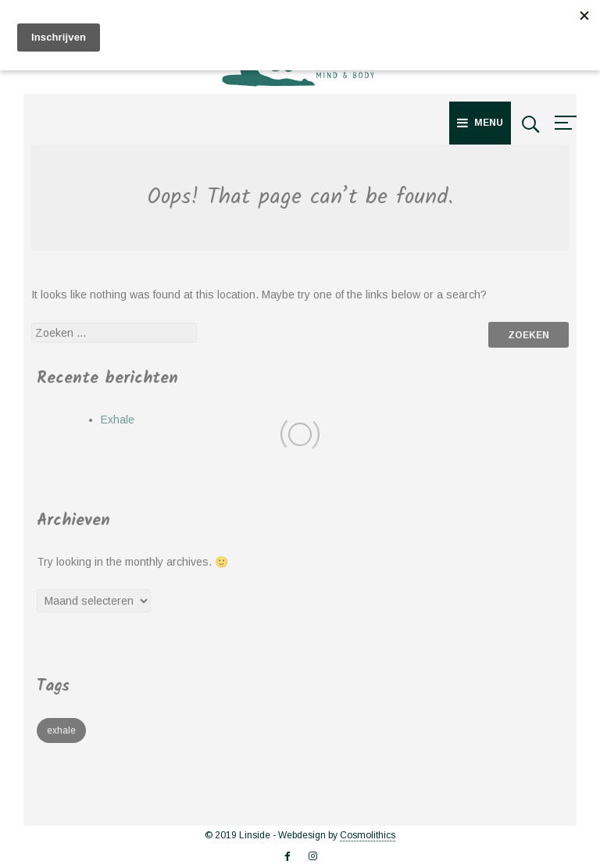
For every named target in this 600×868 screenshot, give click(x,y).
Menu (480, 123)
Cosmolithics (368, 835)
